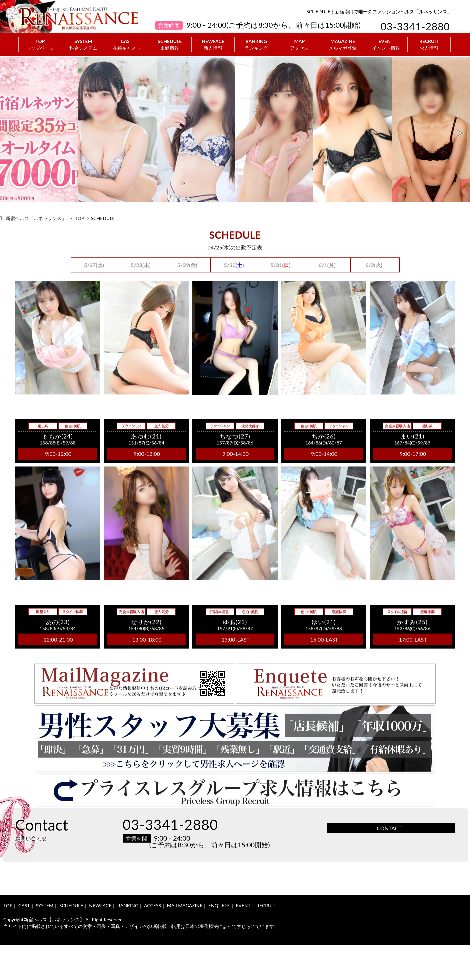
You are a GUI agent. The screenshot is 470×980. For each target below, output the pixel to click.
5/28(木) (141, 265)
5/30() (234, 265)
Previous (11, 129)
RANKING (256, 45)
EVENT (386, 45)
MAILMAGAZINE (185, 905)
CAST (126, 45)
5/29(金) (187, 265)
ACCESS (152, 905)
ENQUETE (219, 905)
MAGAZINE (343, 45)
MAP (299, 45)
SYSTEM (83, 45)
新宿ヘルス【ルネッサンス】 (54, 919)
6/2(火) (374, 265)
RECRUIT (429, 45)
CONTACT (389, 828)
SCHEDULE (170, 45)
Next (459, 129)
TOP (40, 45)
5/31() (280, 265)
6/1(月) (327, 265)
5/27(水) (94, 265)
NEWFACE (213, 45)
